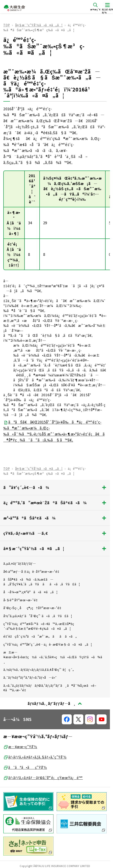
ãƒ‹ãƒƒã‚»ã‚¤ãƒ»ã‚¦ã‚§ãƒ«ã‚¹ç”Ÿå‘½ (35, 757)
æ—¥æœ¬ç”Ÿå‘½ (20, 747)
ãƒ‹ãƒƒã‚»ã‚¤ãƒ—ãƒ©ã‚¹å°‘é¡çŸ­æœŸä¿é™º (43, 778)
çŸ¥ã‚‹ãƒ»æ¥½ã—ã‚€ (55, 533)
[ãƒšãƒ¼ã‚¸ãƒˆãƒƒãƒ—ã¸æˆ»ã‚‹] (55, 703)
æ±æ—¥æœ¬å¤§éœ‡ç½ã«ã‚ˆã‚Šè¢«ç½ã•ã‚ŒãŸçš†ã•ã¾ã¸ (54, 657)
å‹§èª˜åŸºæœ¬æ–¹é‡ (22, 600)
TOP (7, 25)
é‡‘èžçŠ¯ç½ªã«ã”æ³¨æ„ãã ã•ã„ (40, 636)
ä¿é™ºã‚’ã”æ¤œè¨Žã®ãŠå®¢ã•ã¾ (55, 503)
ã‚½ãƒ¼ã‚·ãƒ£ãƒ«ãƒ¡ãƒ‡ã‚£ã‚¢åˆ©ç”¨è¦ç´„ (39, 669)
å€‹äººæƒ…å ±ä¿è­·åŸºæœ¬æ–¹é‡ (32, 571)
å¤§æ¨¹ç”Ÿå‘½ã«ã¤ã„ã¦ (39, 25)
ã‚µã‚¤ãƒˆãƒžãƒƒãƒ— (20, 563)
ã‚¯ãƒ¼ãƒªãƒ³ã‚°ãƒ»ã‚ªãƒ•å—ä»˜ (30, 677)
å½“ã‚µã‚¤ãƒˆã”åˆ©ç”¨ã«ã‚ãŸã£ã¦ (38, 616)
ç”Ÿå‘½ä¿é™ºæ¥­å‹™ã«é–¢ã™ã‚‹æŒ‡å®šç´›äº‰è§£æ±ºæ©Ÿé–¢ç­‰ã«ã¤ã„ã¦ (39, 626)
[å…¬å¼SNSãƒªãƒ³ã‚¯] (67, 719)
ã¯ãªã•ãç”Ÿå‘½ (25, 767)
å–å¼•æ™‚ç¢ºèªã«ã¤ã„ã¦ (30, 592)
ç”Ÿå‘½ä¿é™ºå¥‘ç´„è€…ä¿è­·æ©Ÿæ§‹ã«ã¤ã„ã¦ (48, 644)
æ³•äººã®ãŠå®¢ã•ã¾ (55, 518)
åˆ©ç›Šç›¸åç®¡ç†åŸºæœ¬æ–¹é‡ (34, 608)
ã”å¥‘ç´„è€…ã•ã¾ (55, 487)
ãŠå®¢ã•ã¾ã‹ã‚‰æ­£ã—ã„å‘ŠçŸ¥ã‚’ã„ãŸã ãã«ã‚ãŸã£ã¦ (42, 582)
